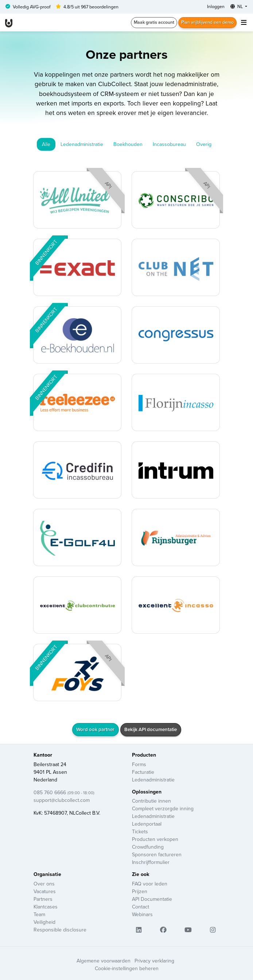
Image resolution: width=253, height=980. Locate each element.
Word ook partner (95, 729)
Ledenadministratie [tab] (82, 144)
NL (237, 6)
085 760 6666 (64, 792)
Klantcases (46, 907)
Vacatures (45, 891)
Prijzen (140, 891)
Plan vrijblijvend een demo (207, 22)
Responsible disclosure (60, 930)
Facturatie (143, 772)
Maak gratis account (154, 22)
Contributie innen (151, 801)
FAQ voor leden (150, 884)
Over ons (44, 884)
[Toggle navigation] (244, 22)
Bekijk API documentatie (151, 729)
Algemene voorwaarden (104, 961)
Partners (43, 899)
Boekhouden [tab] (128, 144)
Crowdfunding (148, 847)
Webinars (142, 914)
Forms (139, 764)
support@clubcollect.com (62, 800)
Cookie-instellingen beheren (127, 968)
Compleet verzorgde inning (163, 808)
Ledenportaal (147, 824)
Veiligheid (44, 922)
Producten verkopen (155, 839)
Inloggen (216, 6)
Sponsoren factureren (157, 854)
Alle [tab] (46, 144)
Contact (141, 907)
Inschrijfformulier (151, 862)
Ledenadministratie (153, 780)
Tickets (140, 831)
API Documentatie (152, 899)
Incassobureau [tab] (169, 144)
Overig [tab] (204, 144)
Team (39, 914)
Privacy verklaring (154, 961)
